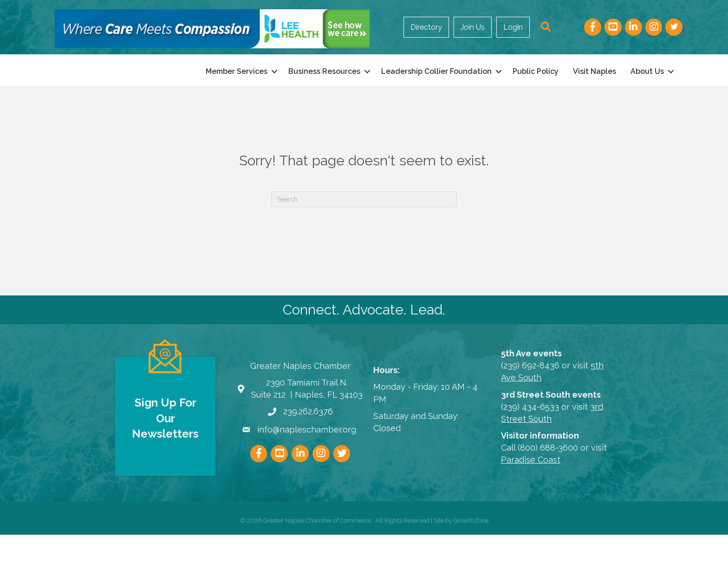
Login (513, 27)
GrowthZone (471, 556)
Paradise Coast (531, 495)
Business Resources (324, 89)
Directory (426, 27)
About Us (647, 89)
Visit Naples (595, 89)
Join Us (473, 27)
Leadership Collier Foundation (436, 89)
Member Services (237, 89)
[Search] (364, 235)
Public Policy (536, 89)
